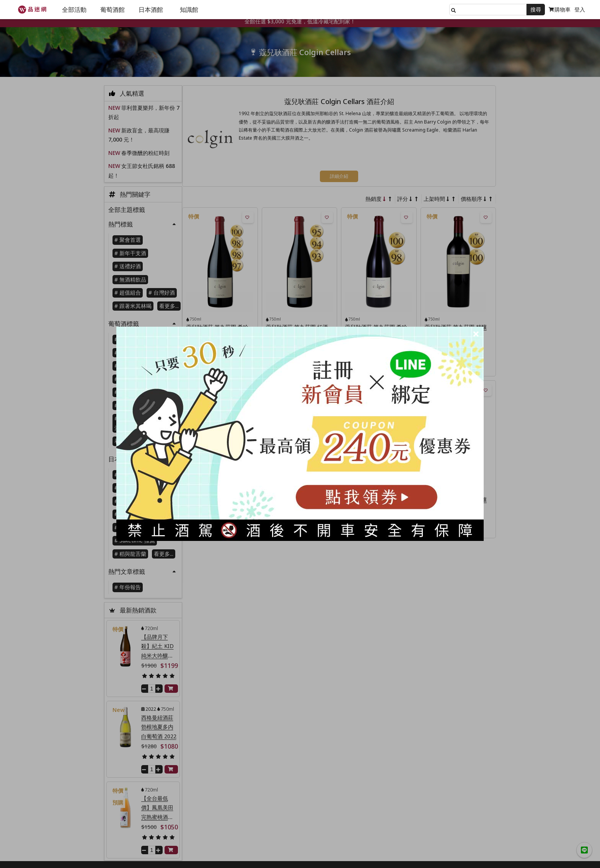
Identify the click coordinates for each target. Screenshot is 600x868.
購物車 (560, 9)
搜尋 (536, 9)
